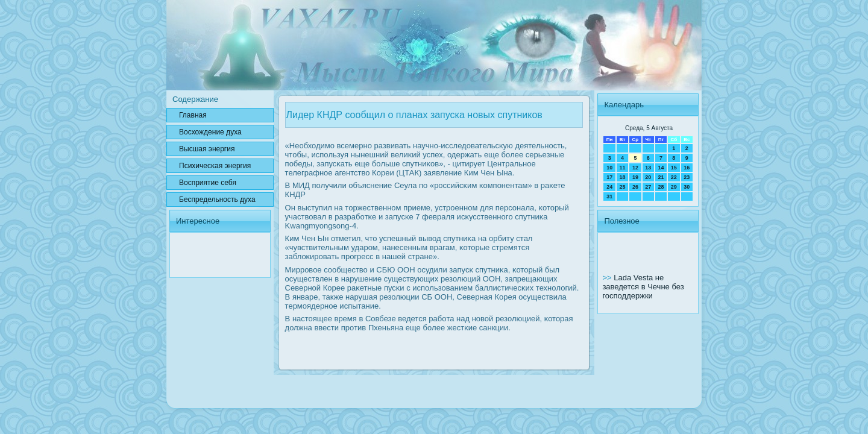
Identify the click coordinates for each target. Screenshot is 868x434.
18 (623, 177)
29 (674, 187)
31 (609, 197)
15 (674, 168)
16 (687, 168)
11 (623, 168)
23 (687, 177)
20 (648, 177)
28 (661, 187)
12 (635, 168)
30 (687, 187)
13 (648, 168)
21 (661, 177)
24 (609, 187)
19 (635, 177)
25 (623, 187)
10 (609, 168)
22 (674, 177)
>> (608, 278)
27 (648, 187)
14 (661, 168)
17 (609, 177)
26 (635, 187)
